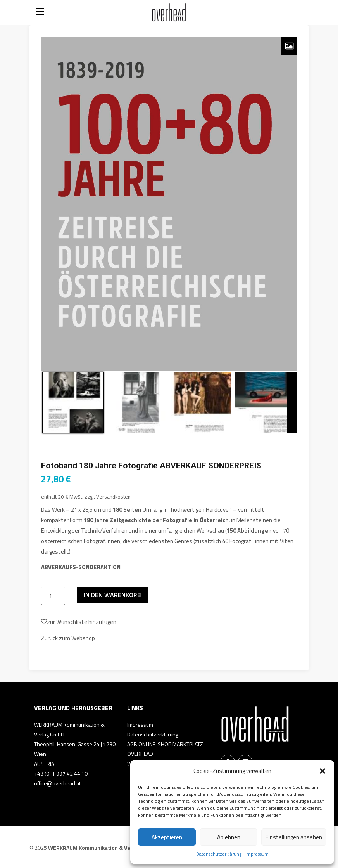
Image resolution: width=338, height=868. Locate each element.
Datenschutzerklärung (219, 854)
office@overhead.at (57, 783)
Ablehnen (229, 837)
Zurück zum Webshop (68, 638)
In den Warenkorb (112, 595)
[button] (322, 771)
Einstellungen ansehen (294, 837)
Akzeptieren (167, 837)
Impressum (257, 854)
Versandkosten (113, 497)
